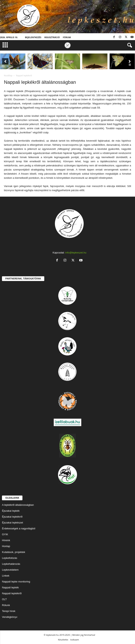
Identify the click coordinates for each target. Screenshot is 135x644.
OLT (4, 599)
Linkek (6, 576)
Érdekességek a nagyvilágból (19, 528)
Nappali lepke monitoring (16, 582)
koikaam (75, 640)
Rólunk (6, 605)
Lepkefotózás (10, 558)
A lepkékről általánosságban (18, 505)
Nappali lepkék (10, 587)
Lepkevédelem (10, 570)
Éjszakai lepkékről (12, 517)
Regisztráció (52, 37)
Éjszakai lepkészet (12, 523)
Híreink (6, 540)
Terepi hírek (9, 611)
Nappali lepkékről (12, 593)
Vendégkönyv (10, 617)
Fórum (67, 37)
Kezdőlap (8, 76)
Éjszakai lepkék (11, 511)
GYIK (5, 534)
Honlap (6, 546)
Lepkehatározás (11, 564)
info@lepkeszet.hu (76, 253)
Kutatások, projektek (14, 552)
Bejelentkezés (33, 37)
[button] (129, 45)
